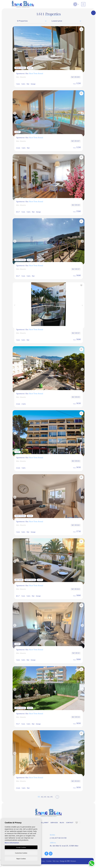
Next (82, 49)
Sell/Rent (44, 823)
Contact (70, 823)
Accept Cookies (21, 847)
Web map (56, 861)
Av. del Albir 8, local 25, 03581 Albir (64, 846)
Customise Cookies (21, 853)
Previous (15, 49)
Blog (62, 823)
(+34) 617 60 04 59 (58, 838)
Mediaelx (73, 861)
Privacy (43, 861)
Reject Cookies (21, 859)
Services (54, 823)
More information (12, 843)
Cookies (49, 861)
